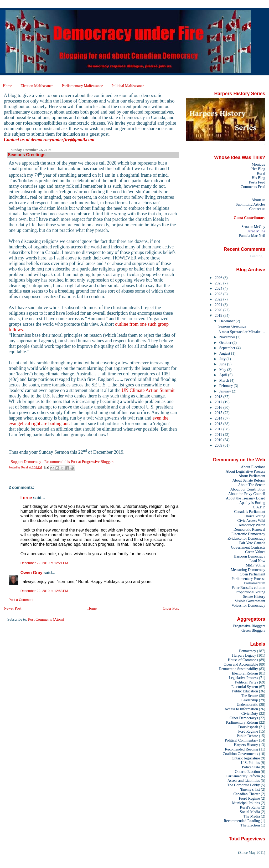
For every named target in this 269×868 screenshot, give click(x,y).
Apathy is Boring (252, 503)
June (223, 364)
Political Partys (247, 682)
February (227, 386)
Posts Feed (257, 182)
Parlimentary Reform (242, 722)
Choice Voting (255, 516)
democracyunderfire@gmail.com (63, 140)
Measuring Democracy (248, 570)
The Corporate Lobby (244, 785)
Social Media (250, 812)
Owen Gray (32, 573)
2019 (219, 315)
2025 (219, 283)
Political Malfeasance (128, 86)
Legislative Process (243, 678)
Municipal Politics (246, 803)
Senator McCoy (253, 227)
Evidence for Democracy (246, 538)
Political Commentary (241, 740)
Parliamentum (255, 583)
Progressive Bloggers (249, 626)
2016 (219, 407)
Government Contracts (248, 547)
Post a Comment (21, 600)
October (226, 343)
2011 (219, 435)
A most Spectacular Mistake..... (242, 332)
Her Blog (258, 169)
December (227, 321)
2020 (219, 310)
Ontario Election (247, 772)
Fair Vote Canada (252, 543)
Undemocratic (247, 704)
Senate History (254, 596)
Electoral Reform (245, 673)
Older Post (171, 608)
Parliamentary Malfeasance (82, 86)
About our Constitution (248, 489)
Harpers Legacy (244, 655)
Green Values (255, 552)
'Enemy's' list (250, 789)
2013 (219, 424)
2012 (219, 429)
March (225, 380)
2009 (219, 445)
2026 (219, 278)
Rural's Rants (250, 807)
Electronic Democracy (248, 534)
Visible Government (250, 601)
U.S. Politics (250, 763)
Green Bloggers (253, 630)
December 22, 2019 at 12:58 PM (44, 591)
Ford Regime (248, 731)
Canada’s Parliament (250, 512)
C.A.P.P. (259, 507)
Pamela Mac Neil (252, 236)
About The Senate (252, 485)
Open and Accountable (241, 664)
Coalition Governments (240, 754)
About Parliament (252, 476)
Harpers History (246, 745)
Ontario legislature (246, 758)
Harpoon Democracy (250, 556)
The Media (252, 816)
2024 (219, 288)
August (225, 353)
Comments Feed (253, 187)
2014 (219, 418)
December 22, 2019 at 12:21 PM (44, 563)
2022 (219, 299)
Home (7, 86)
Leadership (250, 700)
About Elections (253, 467)
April (224, 375)
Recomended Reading (241, 749)
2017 (219, 402)
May (223, 370)
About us (258, 200)
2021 (219, 305)
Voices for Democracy (248, 605)
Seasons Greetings (232, 326)
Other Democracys (244, 718)
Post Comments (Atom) (46, 619)
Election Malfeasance (37, 86)
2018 (219, 397)
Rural (261, 173)
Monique (258, 164)
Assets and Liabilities (244, 780)
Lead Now (257, 561)
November (228, 337)
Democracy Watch (251, 525)
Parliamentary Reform (243, 776)
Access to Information (241, 709)
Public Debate (247, 736)
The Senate (250, 696)
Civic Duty (250, 713)
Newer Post (12, 608)
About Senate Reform (249, 480)
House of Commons (243, 660)
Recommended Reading (242, 821)
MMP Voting (255, 565)
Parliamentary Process (249, 579)
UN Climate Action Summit (148, 390)
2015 (219, 413)
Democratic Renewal (249, 529)
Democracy (247, 651)
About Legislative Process (245, 471)
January (226, 391)
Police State (251, 767)
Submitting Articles (250, 204)
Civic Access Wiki (251, 520)
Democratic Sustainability (239, 669)
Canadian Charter (247, 794)
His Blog (258, 178)
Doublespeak (248, 727)
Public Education (245, 691)
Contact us (257, 209)
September (228, 348)
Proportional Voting (250, 592)
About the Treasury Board (246, 498)
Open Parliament (253, 574)
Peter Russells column (249, 588)
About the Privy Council (247, 494)
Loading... (258, 256)
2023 (219, 294)
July (223, 359)
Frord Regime (249, 798)
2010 (219, 440)
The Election (250, 825)
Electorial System (245, 687)
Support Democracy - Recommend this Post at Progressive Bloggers (62, 462)
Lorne (26, 498)
